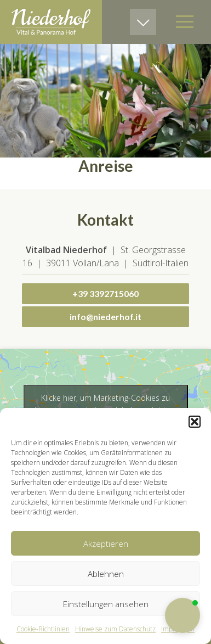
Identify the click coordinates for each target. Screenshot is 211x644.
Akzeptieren (106, 544)
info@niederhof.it (105, 317)
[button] (195, 422)
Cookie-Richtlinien (43, 629)
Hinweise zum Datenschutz (115, 629)
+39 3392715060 (105, 293)
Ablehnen (106, 574)
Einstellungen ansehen (106, 604)
